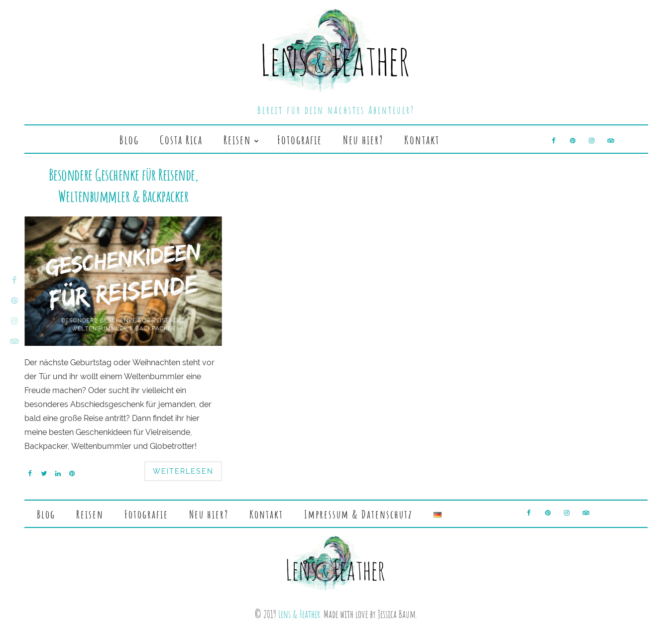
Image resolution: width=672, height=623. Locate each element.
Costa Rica (181, 140)
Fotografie (300, 140)
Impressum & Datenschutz (358, 514)
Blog (129, 140)
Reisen (237, 140)
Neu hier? (363, 140)
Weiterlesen (183, 471)
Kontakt (422, 140)
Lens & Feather (299, 614)
